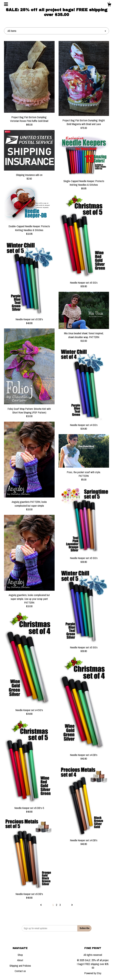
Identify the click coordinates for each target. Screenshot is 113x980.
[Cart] (109, 5)
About (20, 960)
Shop (20, 955)
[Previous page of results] (41, 905)
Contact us (20, 971)
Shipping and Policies (20, 966)
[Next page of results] (72, 905)
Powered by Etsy (93, 973)
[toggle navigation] (6, 4)
